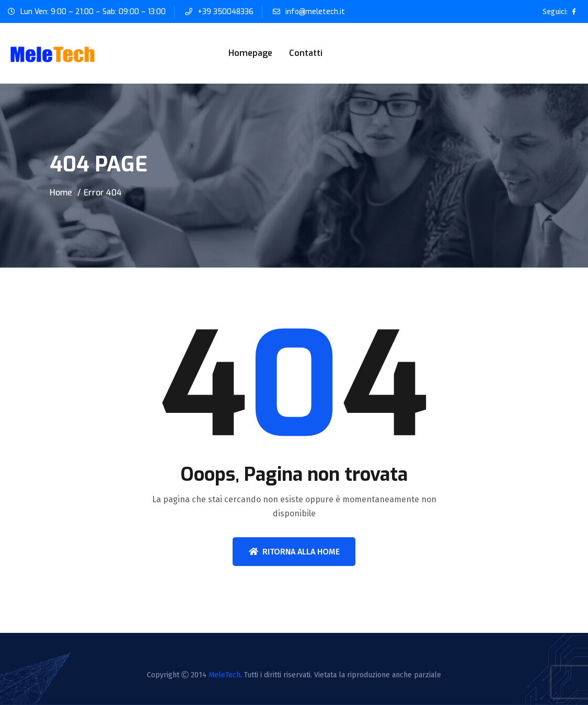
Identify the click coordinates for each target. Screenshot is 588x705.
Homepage (250, 53)
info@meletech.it (315, 12)
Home (61, 193)
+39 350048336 (226, 12)
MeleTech (224, 675)
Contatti (306, 53)
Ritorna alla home (294, 552)
